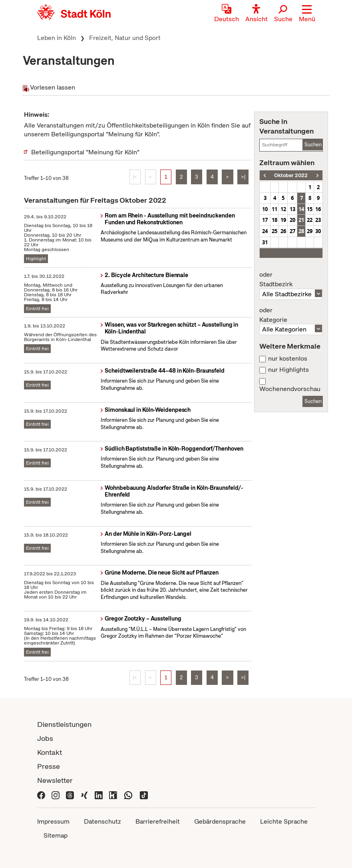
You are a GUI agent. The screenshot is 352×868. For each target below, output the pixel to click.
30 (318, 231)
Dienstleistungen (64, 724)
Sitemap (56, 835)
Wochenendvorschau (290, 389)
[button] (307, 14)
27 (292, 231)
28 (301, 231)
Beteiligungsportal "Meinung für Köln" (85, 152)
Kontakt (50, 752)
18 (274, 220)
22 (310, 220)
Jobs (45, 738)
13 (292, 209)
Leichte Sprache (284, 821)
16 (318, 209)
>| (243, 177)
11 (274, 209)
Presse (49, 766)
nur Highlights (288, 370)
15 (310, 209)
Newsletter (55, 780)
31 (265, 242)
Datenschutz (102, 821)
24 (265, 231)
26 (283, 231)
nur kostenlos (288, 359)
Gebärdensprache (220, 821)
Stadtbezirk (291, 279)
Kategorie (291, 315)
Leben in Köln (57, 38)
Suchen (313, 145)
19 (283, 220)
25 (274, 231)
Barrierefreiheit (158, 821)
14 (301, 209)
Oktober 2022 (291, 175)
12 (283, 209)
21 (301, 220)
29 (310, 231)
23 (318, 220)
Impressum (53, 821)
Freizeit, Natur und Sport (125, 38)
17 (265, 220)
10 (265, 209)
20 (292, 220)
